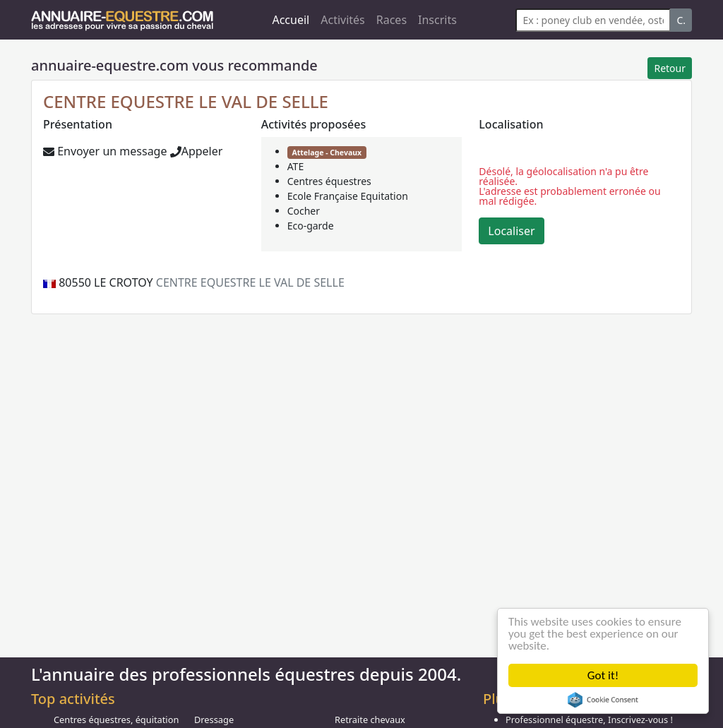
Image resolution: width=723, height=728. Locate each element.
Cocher (304, 211)
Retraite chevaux (370, 720)
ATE (296, 166)
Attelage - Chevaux (327, 153)
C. (681, 20)
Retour (670, 68)
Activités (343, 20)
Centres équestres (329, 181)
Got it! (603, 675)
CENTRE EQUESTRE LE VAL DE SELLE (186, 101)
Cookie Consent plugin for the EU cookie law (603, 700)
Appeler (197, 151)
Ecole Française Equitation (348, 196)
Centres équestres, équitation (116, 720)
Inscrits (437, 20)
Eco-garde (311, 226)
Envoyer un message (105, 151)
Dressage (214, 720)
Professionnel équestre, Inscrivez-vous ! (589, 720)
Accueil (291, 20)
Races (392, 20)
